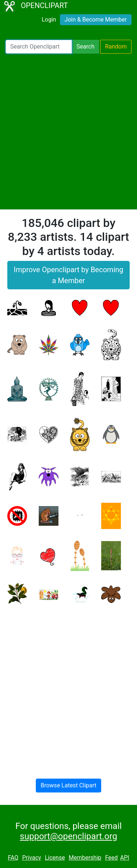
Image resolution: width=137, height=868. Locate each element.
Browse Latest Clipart (68, 785)
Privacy (32, 858)
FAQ (13, 858)
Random (116, 47)
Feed (112, 858)
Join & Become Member (96, 20)
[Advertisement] (68, 132)
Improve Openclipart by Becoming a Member (68, 275)
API (125, 858)
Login (49, 20)
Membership (85, 858)
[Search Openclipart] (39, 47)
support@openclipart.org (68, 836)
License (55, 858)
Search (85, 47)
